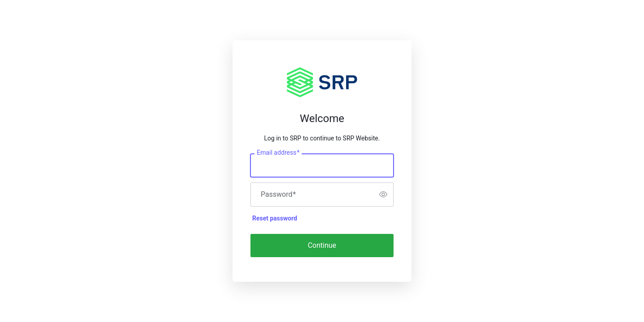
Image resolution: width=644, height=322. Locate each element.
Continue (322, 245)
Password (278, 195)
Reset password (275, 218)
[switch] (383, 195)
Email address (278, 153)
